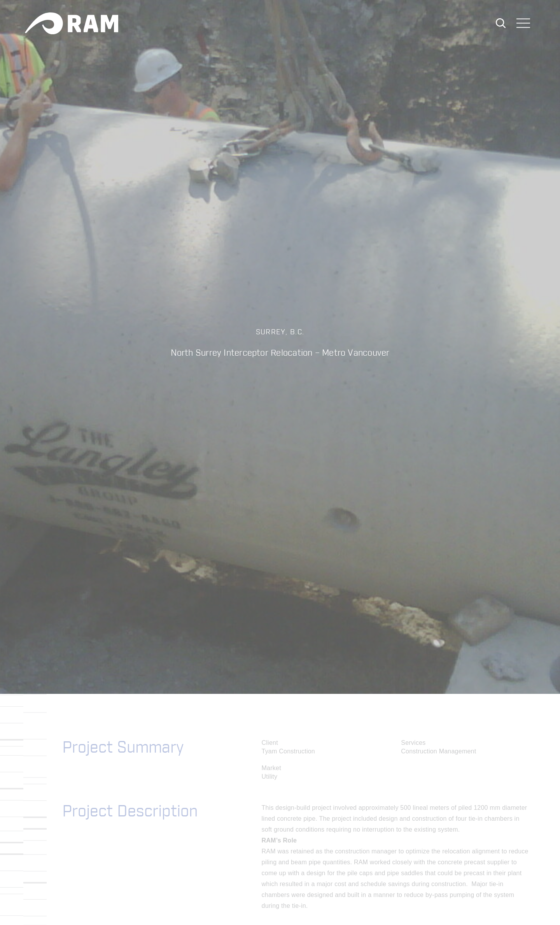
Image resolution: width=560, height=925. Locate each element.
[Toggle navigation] (523, 24)
